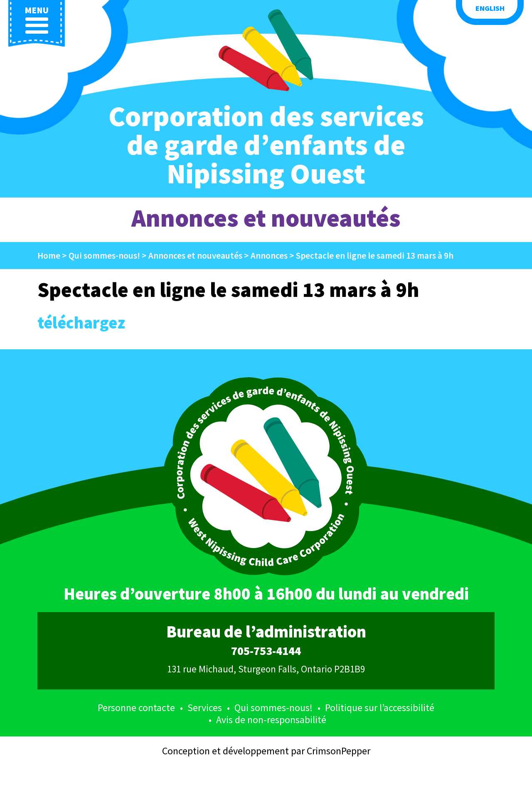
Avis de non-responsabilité (271, 720)
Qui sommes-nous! (273, 708)
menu (37, 20)
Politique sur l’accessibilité (380, 708)
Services (205, 708)
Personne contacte (136, 708)
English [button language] (490, 8)
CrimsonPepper (339, 751)
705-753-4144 (266, 651)
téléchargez (81, 323)
